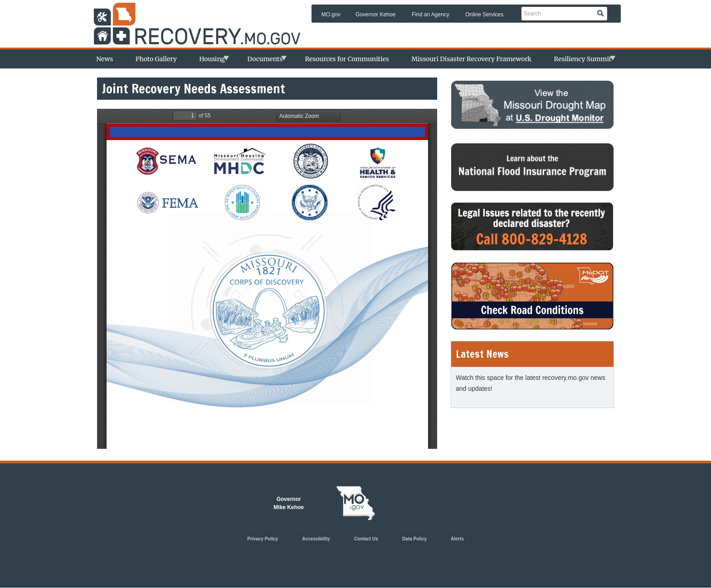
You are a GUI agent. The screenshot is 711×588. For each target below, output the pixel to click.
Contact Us (366, 539)
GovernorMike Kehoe (289, 503)
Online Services (484, 15)
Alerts (457, 539)
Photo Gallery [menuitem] (156, 59)
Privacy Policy (263, 539)
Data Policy (414, 539)
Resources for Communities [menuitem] (347, 59)
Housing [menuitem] (209, 62)
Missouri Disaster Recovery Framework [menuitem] (471, 59)
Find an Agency (431, 15)
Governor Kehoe (375, 15)
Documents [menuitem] (262, 62)
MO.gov (331, 15)
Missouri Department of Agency (201, 16)
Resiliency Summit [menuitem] (580, 62)
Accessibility (316, 539)
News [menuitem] (105, 59)
